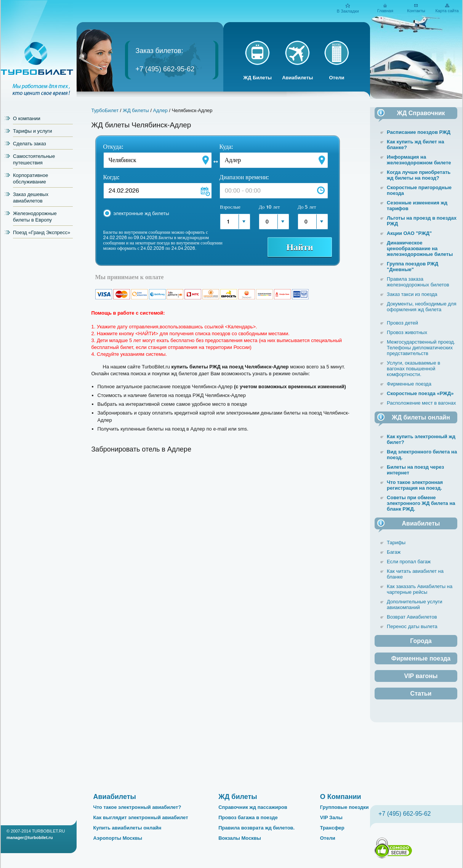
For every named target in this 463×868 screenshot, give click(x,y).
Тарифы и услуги (33, 131)
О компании (27, 118)
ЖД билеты (136, 110)
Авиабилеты (297, 78)
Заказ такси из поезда (412, 294)
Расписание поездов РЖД (419, 132)
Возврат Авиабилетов (412, 617)
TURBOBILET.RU (49, 831)
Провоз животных (407, 332)
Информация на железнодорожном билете (419, 160)
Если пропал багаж (409, 562)
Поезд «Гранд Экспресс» (42, 232)
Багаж (394, 552)
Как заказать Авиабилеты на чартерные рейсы (420, 589)
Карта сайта (447, 11)
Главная (385, 11)
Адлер (160, 110)
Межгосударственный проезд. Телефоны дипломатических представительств (421, 348)
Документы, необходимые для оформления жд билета (421, 307)
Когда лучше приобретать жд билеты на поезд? (419, 175)
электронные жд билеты (141, 213)
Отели (336, 78)
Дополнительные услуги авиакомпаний (414, 604)
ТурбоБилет (105, 110)
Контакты (416, 11)
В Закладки (348, 11)
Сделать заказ (30, 144)
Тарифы (396, 542)
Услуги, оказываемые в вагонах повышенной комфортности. (413, 369)
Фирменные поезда (409, 384)
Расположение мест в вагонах (421, 403)
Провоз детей (402, 323)
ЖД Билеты (258, 78)
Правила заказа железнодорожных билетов (418, 282)
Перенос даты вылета (412, 626)
